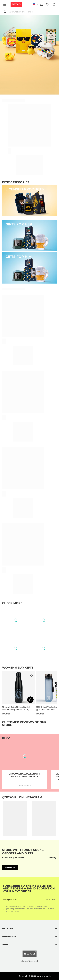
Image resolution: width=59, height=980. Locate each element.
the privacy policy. (13, 911)
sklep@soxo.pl (29, 961)
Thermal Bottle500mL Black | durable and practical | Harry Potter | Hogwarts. (16, 708)
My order (7, 928)
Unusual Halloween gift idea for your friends (25, 775)
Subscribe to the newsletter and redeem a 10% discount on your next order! (29, 888)
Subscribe (50, 899)
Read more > (25, 785)
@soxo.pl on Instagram (22, 797)
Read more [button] (10, 868)
